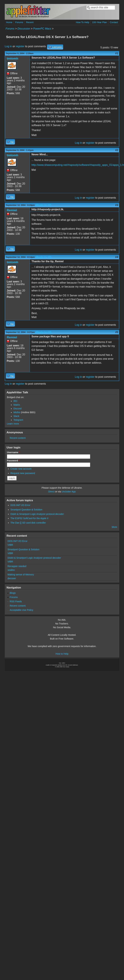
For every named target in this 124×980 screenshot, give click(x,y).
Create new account (21, 469)
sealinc (11, 570)
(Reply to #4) (43, 332)
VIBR (10, 545)
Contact (114, 22)
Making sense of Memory (21, 575)
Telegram (18, 420)
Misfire (17, 412)
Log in (8, 46)
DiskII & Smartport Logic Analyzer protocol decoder (37, 514)
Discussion (24, 29)
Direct (51, 492)
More (114, 527)
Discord (17, 409)
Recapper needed (17, 566)
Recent (30, 22)
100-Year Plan (99, 22)
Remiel (12, 210)
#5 (117, 332)
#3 (117, 205)
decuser (12, 578)
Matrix (17, 405)
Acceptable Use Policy (21, 610)
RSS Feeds (16, 601)
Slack (16, 416)
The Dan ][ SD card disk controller (28, 523)
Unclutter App (69, 492)
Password (13, 461)
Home (9, 22)
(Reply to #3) (43, 257)
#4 (117, 257)
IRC (15, 401)
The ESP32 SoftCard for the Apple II (29, 518)
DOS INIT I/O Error (20, 505)
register (20, 46)
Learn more (13, 424)
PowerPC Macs (42, 29)
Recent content (18, 438)
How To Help (83, 22)
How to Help (62, 654)
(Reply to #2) (43, 205)
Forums (19, 22)
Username (13, 452)
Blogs (13, 593)
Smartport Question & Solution (26, 510)
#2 (117, 150)
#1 (117, 53)
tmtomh (12, 58)
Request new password (23, 473)
